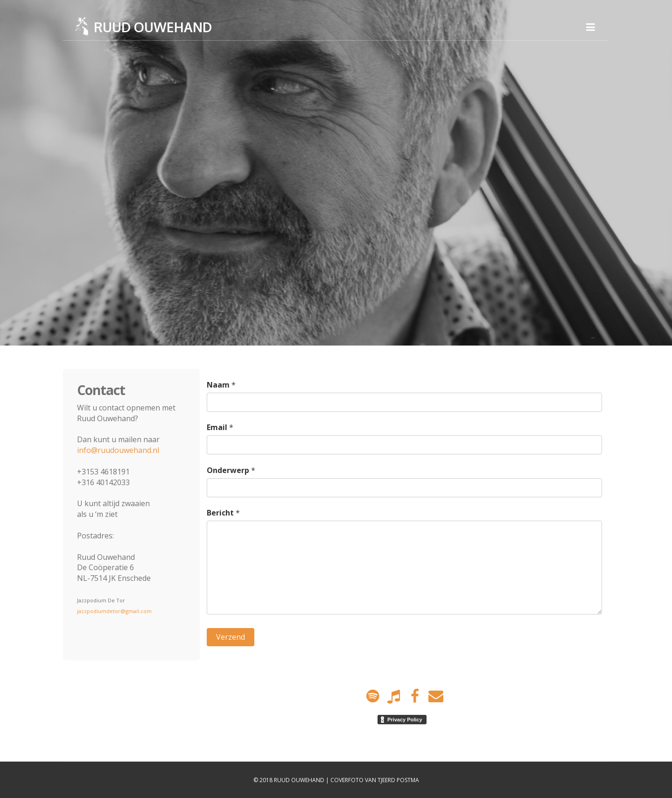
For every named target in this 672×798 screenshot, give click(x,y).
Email (217, 427)
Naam (218, 385)
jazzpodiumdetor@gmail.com (114, 611)
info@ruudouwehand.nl (118, 450)
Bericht (220, 513)
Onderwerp (228, 470)
